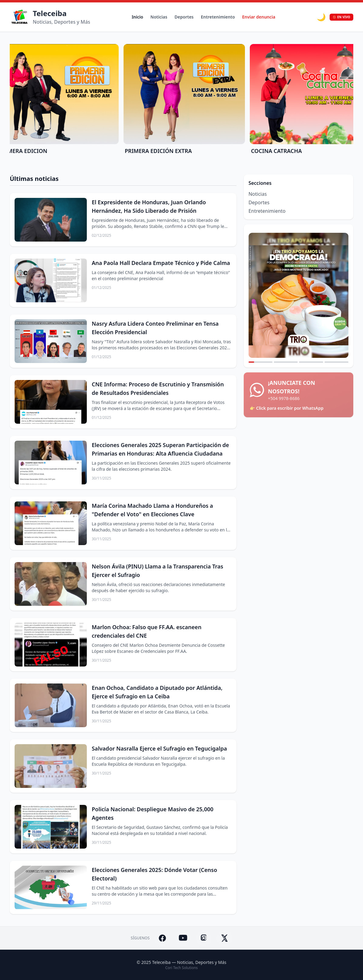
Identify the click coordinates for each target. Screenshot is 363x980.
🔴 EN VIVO (341, 17)
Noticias (159, 17)
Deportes (184, 17)
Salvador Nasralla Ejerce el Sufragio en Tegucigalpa (159, 748)
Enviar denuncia (259, 17)
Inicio (137, 17)
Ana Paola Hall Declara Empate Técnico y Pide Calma (161, 263)
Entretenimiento (218, 17)
